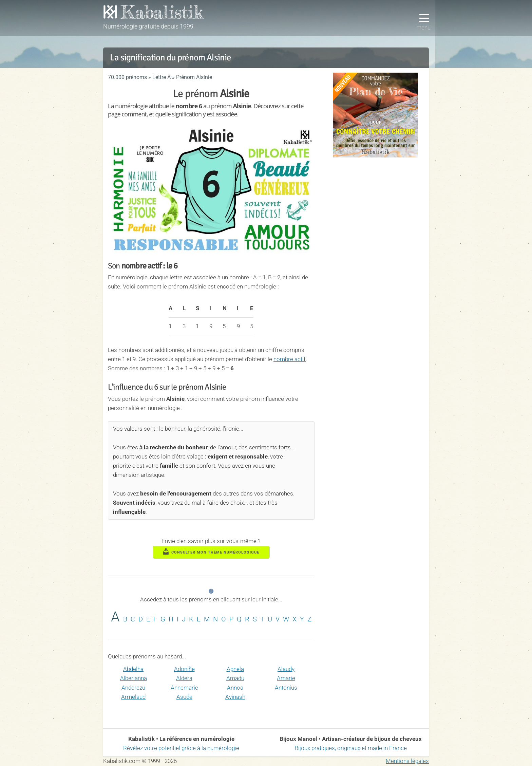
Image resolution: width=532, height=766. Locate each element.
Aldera (184, 678)
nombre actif (290, 359)
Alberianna (134, 678)
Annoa (235, 688)
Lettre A (161, 77)
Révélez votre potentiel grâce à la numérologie (181, 748)
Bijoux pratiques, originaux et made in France (351, 748)
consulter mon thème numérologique (211, 552)
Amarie (286, 678)
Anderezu (133, 688)
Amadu (235, 678)
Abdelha (133, 669)
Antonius (286, 688)
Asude (184, 697)
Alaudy (286, 669)
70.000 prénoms (127, 77)
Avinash (235, 697)
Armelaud (133, 697)
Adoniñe (184, 669)
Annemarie (184, 688)
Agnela (235, 669)
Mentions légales (407, 761)
